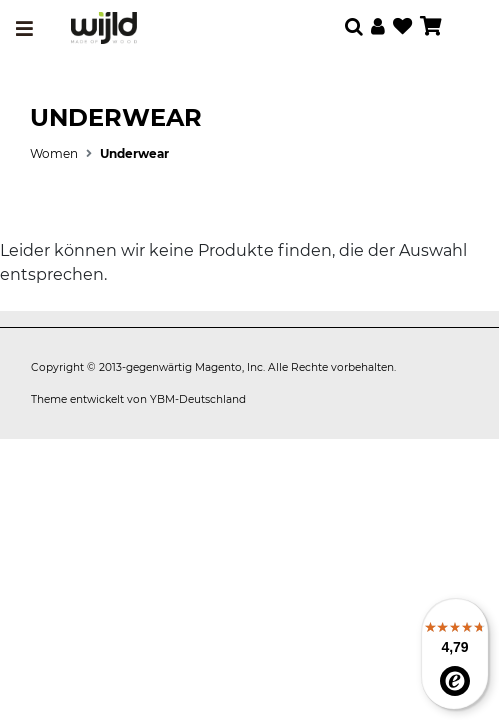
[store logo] (103, 28)
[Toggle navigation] (24, 29)
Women (54, 153)
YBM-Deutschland (198, 399)
